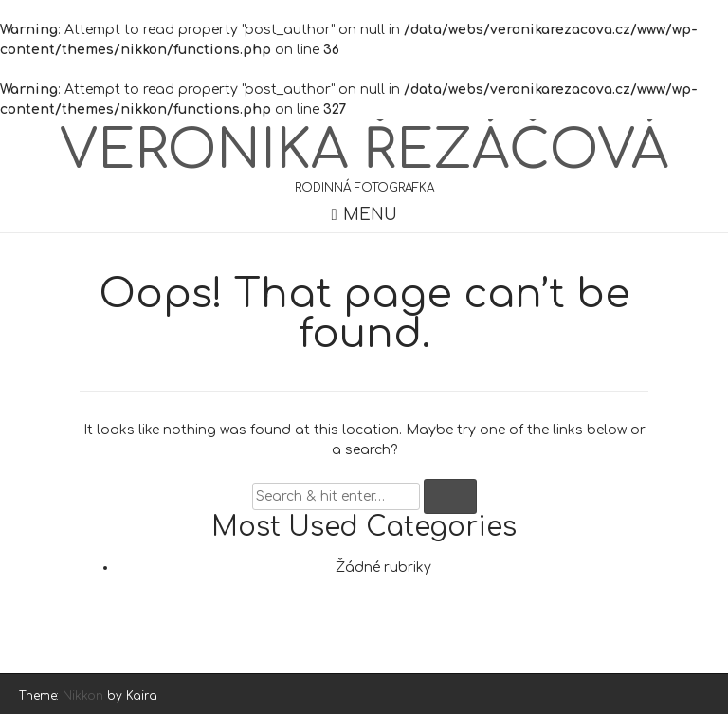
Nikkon (83, 696)
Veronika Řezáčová (364, 151)
